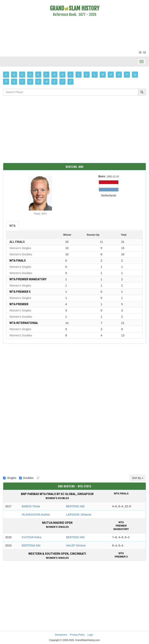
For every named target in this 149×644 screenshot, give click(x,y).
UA (144, 52)
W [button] (47, 82)
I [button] (70, 75)
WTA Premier (19, 304)
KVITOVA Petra (31, 537)
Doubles (26, 478)
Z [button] (70, 82)
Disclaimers (61, 635)
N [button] (111, 75)
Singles (10, 478)
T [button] (22, 82)
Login (90, 635)
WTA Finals (18, 261)
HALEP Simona (76, 545)
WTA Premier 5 (20, 292)
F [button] (46, 75)
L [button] (95, 75)
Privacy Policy (77, 635)
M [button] (103, 75)
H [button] (63, 75)
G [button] (54, 75)
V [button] (38, 82)
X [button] (54, 82)
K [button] (87, 75)
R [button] (6, 82)
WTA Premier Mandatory (28, 279)
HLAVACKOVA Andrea (36, 515)
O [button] (119, 75)
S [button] (14, 82)
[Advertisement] (74, 34)
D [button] (30, 75)
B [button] (14, 75)
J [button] (79, 75)
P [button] (127, 75)
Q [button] (135, 75)
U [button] (30, 82)
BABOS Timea (31, 506)
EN (140, 52)
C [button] (22, 75)
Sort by (138, 478)
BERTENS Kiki (75, 506)
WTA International (24, 323)
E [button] (38, 75)
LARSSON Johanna (79, 515)
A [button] (6, 75)
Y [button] (62, 82)
